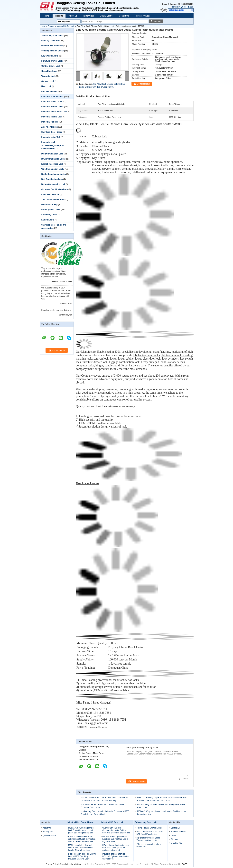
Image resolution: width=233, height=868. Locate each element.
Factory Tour (88, 16)
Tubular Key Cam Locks (53, 36)
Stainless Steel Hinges (52, 132)
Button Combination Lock (53, 184)
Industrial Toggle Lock (52, 117)
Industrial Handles (50, 122)
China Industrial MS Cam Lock (73, 864)
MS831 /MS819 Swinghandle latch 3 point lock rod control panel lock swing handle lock (81, 830)
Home (47, 16)
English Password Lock (52, 164)
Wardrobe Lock (49, 76)
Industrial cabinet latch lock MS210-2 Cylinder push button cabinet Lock (116, 856)
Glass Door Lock (49, 71)
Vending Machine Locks (53, 51)
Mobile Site (176, 843)
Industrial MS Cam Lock (66, 26)
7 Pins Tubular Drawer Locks (149, 828)
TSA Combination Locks (53, 200)
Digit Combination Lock (52, 154)
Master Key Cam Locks (52, 46)
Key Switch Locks (50, 56)
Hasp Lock (46, 86)
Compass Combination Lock (55, 189)
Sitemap (174, 839)
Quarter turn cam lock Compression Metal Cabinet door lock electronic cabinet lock (116, 830)
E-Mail (173, 835)
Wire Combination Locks (53, 169)
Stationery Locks (49, 215)
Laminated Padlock (50, 194)
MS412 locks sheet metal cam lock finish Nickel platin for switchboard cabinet (115, 848)
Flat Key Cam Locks (51, 41)
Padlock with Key (50, 205)
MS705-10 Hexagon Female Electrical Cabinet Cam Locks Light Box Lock (115, 839)
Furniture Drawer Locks (52, 61)
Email (191, 7)
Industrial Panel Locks (52, 102)
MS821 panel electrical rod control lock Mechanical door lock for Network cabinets (81, 848)
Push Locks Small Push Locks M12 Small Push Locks (150, 833)
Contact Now (143, 84)
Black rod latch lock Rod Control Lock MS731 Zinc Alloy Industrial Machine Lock (82, 856)
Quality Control (107, 16)
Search (157, 21)
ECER (185, 864)
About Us (73, 16)
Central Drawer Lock (51, 66)
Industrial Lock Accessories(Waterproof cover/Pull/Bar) (53, 145)
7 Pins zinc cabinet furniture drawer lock (149, 845)
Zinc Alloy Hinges (50, 127)
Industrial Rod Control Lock (54, 112)
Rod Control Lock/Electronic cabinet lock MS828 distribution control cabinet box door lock (82, 839)
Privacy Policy (52, 864)
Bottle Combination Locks (54, 174)
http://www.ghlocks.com (98, 727)
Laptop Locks (48, 220)
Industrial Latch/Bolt (51, 137)
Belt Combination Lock (52, 179)
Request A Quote (178, 7)
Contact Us (124, 16)
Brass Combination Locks (54, 159)
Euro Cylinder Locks (51, 210)
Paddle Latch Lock (50, 91)
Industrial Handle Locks (52, 107)
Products (59, 16)
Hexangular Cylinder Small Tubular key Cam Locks (148, 839)
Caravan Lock (48, 81)
